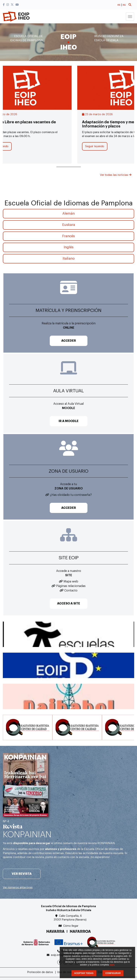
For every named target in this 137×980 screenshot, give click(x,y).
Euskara (69, 225)
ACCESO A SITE (69, 604)
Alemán (68, 213)
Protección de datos (40, 972)
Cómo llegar (71, 926)
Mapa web (71, 581)
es (119, 5)
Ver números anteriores (18, 887)
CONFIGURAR (113, 973)
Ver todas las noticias (116, 175)
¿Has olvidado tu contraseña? (71, 495)
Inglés (69, 247)
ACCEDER (69, 341)
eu (124, 5)
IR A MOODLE (69, 421)
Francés (68, 236)
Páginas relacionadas (71, 586)
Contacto (71, 591)
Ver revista (22, 874)
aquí (112, 965)
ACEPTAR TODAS (84, 973)
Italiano (69, 258)
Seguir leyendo (95, 146)
